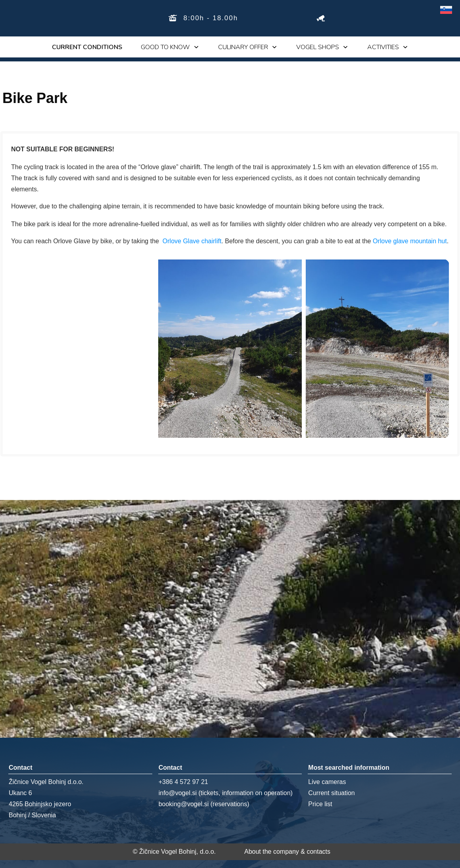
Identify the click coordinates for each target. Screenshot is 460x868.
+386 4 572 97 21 (183, 782)
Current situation (331, 793)
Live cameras (327, 782)
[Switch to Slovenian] (446, 10)
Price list (320, 804)
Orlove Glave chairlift (192, 241)
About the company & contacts (287, 852)
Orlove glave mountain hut (410, 241)
